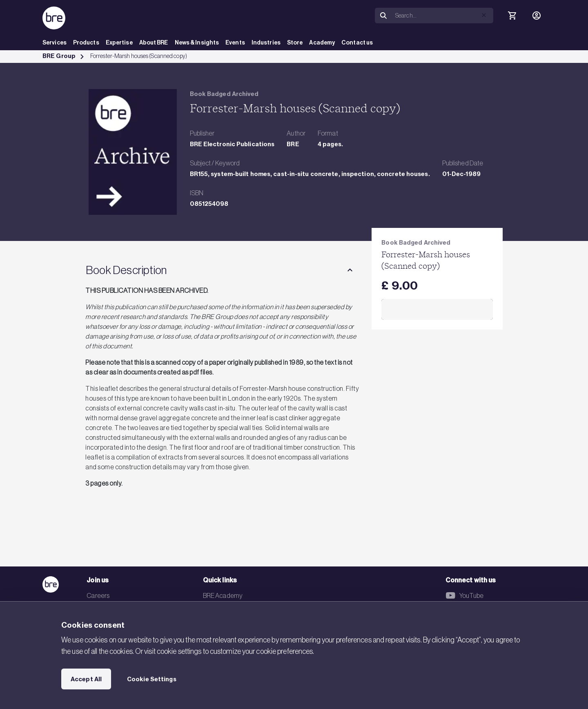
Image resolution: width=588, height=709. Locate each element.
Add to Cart (437, 310)
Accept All (86, 679)
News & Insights (197, 43)
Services (55, 43)
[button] (484, 15)
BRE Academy (223, 595)
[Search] (443, 16)
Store (295, 43)
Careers (98, 595)
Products (86, 43)
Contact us (357, 43)
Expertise (119, 43)
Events (235, 43)
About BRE (154, 43)
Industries (266, 43)
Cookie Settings (152, 679)
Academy (322, 43)
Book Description (126, 270)
